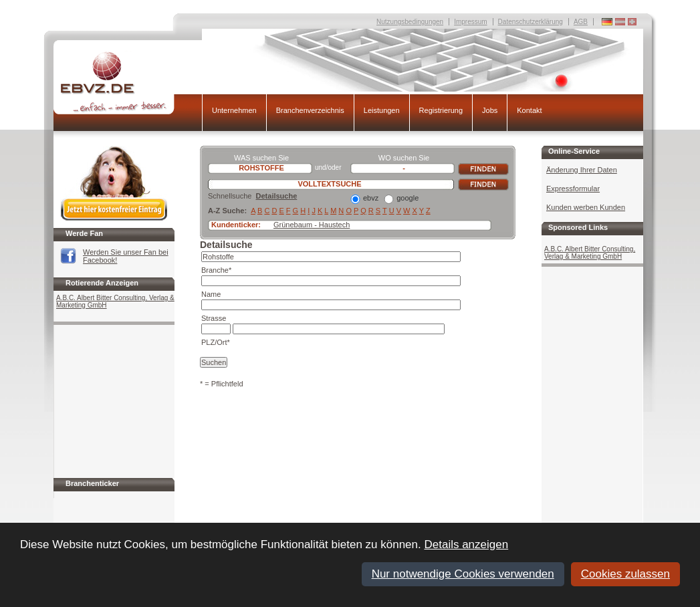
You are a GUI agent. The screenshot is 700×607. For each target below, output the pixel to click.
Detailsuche (277, 196)
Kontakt (529, 110)
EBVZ (128, 83)
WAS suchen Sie (261, 158)
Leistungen (382, 110)
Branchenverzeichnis (310, 110)
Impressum (470, 22)
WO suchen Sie (404, 158)
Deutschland (632, 22)
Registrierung (441, 110)
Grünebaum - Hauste (308, 225)
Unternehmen (234, 110)
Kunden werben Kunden (586, 207)
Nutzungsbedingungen (410, 22)
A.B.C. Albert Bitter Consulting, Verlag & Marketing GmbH (115, 301)
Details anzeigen (466, 544)
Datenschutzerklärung (531, 22)
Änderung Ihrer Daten (582, 170)
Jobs (490, 110)
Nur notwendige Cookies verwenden (463, 574)
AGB (581, 22)
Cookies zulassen (625, 574)
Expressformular (573, 189)
